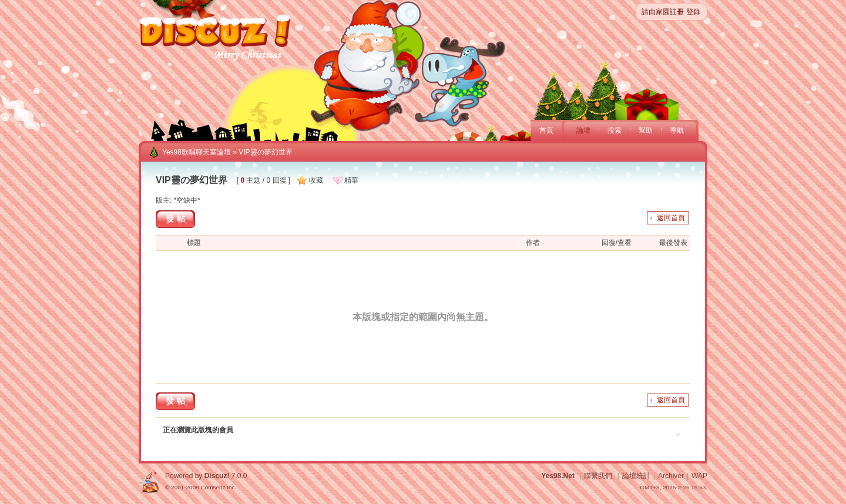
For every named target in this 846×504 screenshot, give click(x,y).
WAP (699, 476)
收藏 (316, 180)
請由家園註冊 (663, 12)
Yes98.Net (558, 476)
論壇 (583, 130)
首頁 (546, 130)
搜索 (615, 130)
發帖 (177, 219)
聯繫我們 (598, 476)
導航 (677, 130)
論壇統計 (636, 476)
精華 (351, 180)
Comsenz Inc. (218, 487)
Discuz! (217, 476)
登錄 (693, 12)
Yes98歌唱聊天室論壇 (197, 152)
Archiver (671, 476)
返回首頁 (671, 218)
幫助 (646, 130)
